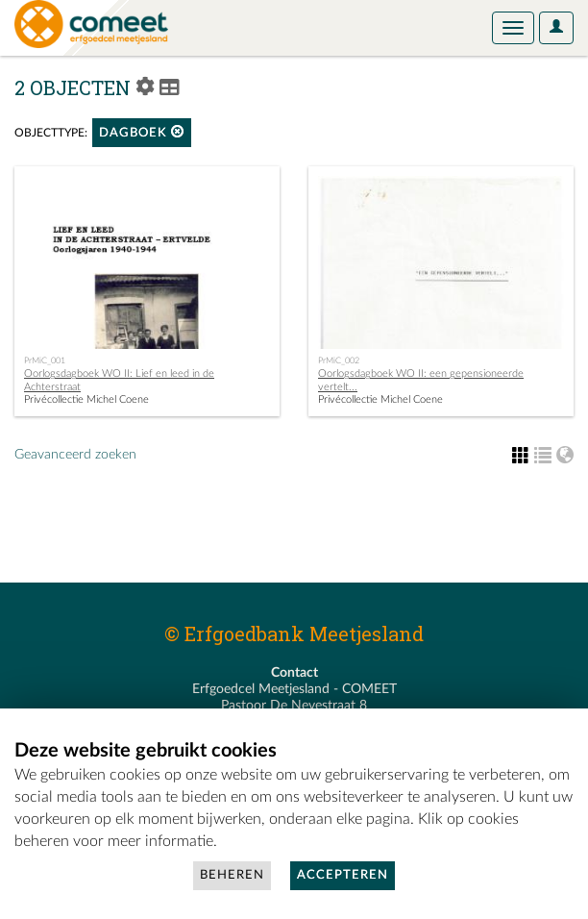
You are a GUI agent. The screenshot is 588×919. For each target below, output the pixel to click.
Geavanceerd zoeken (75, 455)
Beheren (232, 875)
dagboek (142, 132)
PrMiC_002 (339, 360)
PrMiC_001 (45, 360)
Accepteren (343, 875)
